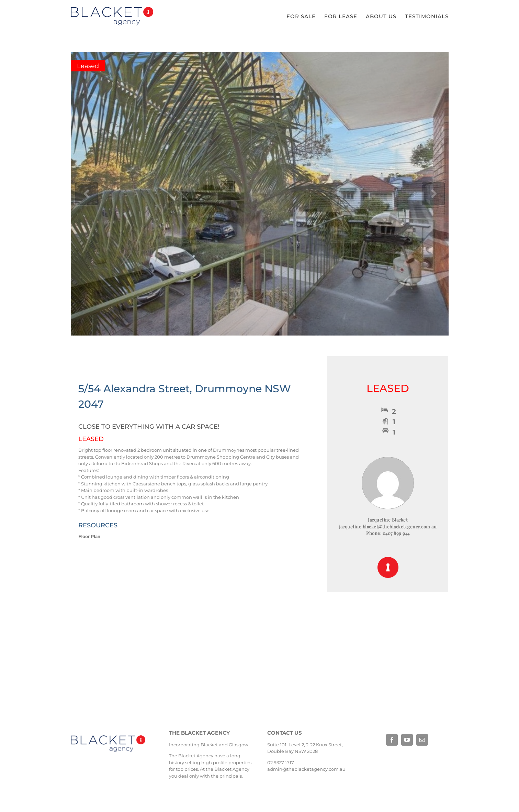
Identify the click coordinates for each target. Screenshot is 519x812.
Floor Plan (90, 536)
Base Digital (395, 762)
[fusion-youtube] (407, 740)
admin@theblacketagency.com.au (306, 769)
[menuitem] (305, 17)
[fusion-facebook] (392, 740)
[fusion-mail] (422, 740)
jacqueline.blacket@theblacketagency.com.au (388, 526)
